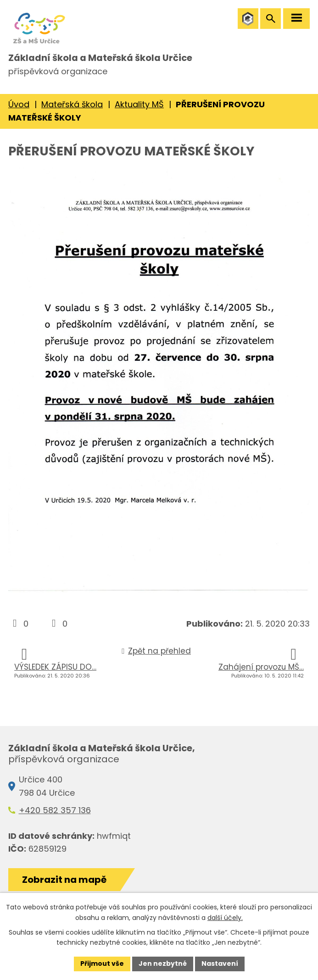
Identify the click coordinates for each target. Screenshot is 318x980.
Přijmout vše (102, 963)
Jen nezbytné (163, 963)
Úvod (19, 104)
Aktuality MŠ (139, 104)
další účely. (225, 918)
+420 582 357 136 (55, 810)
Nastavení (220, 963)
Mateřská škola (72, 104)
